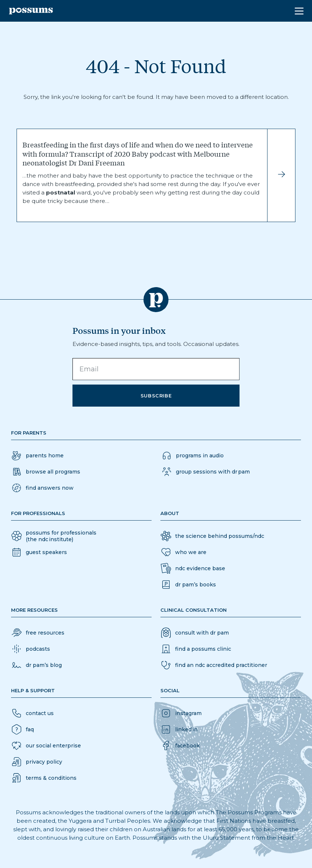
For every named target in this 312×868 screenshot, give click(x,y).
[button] (42, 488)
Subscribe (156, 396)
